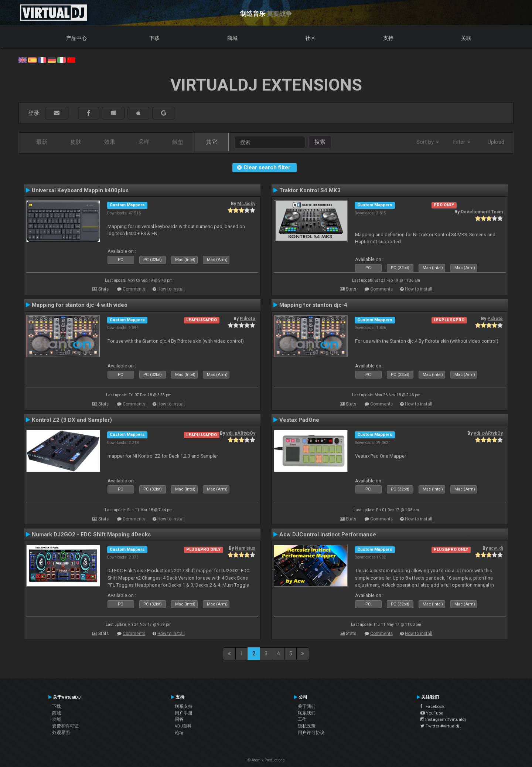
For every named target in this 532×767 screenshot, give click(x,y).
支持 (388, 38)
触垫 (178, 142)
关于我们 (307, 706)
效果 (110, 142)
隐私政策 (307, 726)
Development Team (482, 212)
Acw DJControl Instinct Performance (328, 534)
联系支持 (184, 706)
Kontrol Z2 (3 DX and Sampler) (72, 420)
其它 (212, 142)
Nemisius (245, 548)
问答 (179, 719)
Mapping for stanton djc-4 (313, 305)
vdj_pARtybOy (241, 433)
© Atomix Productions (266, 760)
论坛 (179, 733)
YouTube (432, 713)
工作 (302, 719)
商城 (232, 38)
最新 (42, 142)
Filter (462, 142)
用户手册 (184, 713)
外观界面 (61, 733)
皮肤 (76, 142)
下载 (154, 38)
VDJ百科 (183, 726)
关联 (466, 38)
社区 (310, 38)
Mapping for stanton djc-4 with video (80, 305)
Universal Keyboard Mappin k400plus (80, 190)
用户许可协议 (311, 733)
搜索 (320, 142)
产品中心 (76, 38)
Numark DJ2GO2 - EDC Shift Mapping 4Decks (91, 534)
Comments (134, 289)
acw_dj (496, 548)
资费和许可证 (65, 726)
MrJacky (246, 204)
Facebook (432, 706)
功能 (57, 719)
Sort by (428, 142)
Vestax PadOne (299, 420)
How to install (171, 289)
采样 (144, 142)
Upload (496, 142)
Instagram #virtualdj (443, 719)
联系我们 (307, 713)
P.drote (248, 319)
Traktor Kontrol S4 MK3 (310, 190)
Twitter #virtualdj (440, 726)
